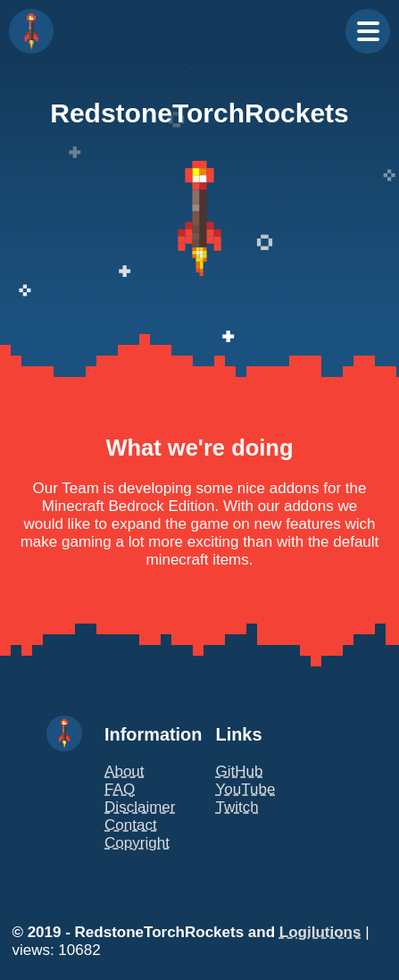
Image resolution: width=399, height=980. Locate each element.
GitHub (240, 771)
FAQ (120, 789)
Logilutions (320, 932)
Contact (131, 825)
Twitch (237, 807)
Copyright (137, 843)
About (124, 771)
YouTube (246, 789)
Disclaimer (140, 807)
